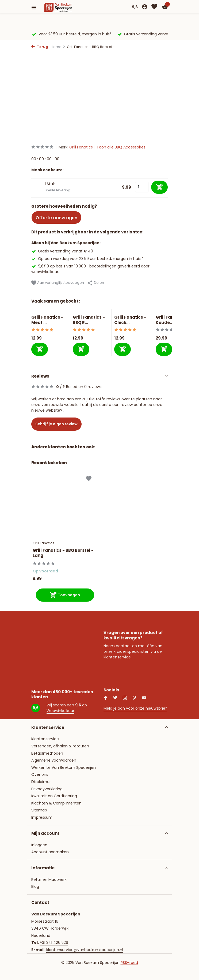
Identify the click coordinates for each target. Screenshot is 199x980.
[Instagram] (125, 698)
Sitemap (39, 810)
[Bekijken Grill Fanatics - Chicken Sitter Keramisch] (132, 312)
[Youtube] (144, 698)
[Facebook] (106, 698)
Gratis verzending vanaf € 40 (62, 251)
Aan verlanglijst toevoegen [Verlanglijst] (58, 283)
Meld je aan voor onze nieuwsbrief (135, 708)
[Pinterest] (135, 698)
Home (58, 47)
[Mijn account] (145, 7)
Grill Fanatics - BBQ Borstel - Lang (63, 553)
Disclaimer (41, 782)
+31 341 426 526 (54, 942)
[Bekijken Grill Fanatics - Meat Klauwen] (49, 312)
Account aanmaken (50, 852)
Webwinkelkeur (60, 711)
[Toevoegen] (40, 349)
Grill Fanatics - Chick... (130, 320)
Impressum (42, 817)
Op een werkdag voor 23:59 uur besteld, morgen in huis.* (87, 259)
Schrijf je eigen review (56, 424)
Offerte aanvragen (56, 218)
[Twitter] (115, 698)
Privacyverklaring (47, 789)
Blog (35, 886)
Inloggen (39, 845)
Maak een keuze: (47, 170)
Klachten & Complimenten (56, 803)
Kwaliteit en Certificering (54, 796)
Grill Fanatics (81, 147)
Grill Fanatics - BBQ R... (89, 320)
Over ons (40, 774)
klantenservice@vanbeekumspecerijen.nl (85, 950)
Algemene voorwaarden (54, 760)
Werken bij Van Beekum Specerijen (64, 767)
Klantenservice (45, 739)
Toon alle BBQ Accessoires (121, 147)
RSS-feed (129, 963)
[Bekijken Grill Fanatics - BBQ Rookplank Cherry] (91, 312)
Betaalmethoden (47, 753)
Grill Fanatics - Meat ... (47, 320)
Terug (40, 47)
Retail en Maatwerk (49, 880)
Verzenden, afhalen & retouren (60, 746)
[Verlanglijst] (154, 7)
